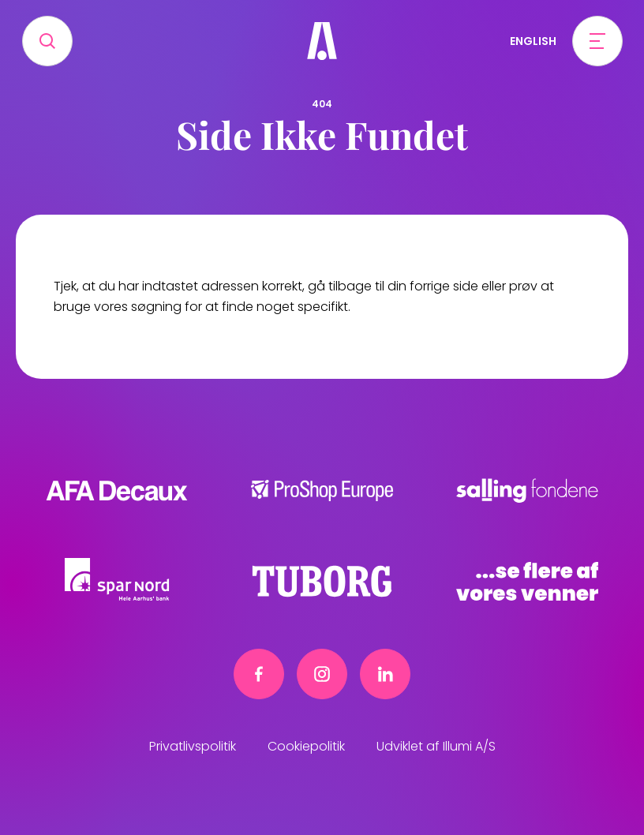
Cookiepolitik (306, 746)
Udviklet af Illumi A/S (436, 746)
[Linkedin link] (385, 674)
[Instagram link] (322, 674)
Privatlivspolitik (193, 746)
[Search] (47, 41)
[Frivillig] (322, 41)
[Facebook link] (259, 674)
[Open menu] (597, 41)
